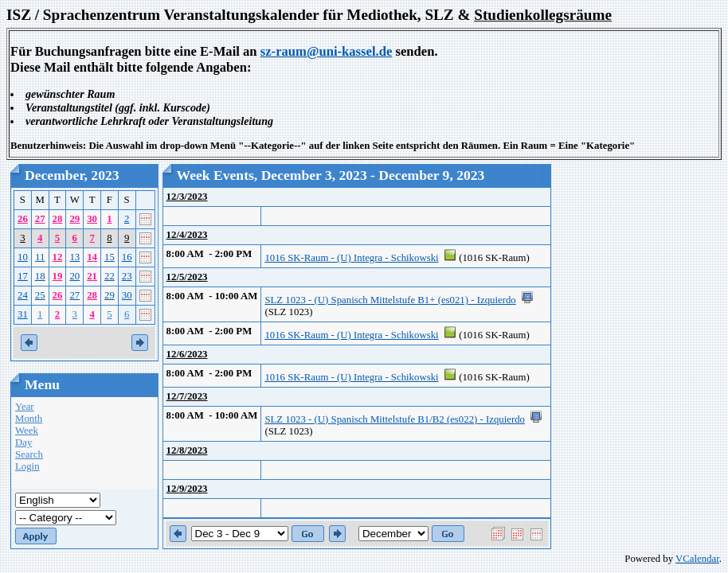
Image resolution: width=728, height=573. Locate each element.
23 (127, 276)
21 (92, 276)
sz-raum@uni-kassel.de (327, 51)
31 (23, 314)
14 (92, 257)
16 (127, 257)
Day (23, 442)
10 (23, 257)
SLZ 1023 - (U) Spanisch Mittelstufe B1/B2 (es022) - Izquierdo (395, 419)
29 (74, 219)
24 (23, 295)
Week (27, 431)
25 (40, 295)
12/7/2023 (187, 396)
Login (27, 466)
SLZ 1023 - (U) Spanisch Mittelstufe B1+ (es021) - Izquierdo (390, 300)
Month (29, 419)
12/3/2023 (187, 197)
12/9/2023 (187, 489)
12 (58, 257)
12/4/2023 (187, 235)
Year (25, 407)
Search (29, 454)
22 (110, 276)
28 (58, 219)
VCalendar (697, 559)
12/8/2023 (187, 450)
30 (92, 219)
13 (74, 257)
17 (23, 276)
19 (58, 276)
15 (110, 257)
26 (23, 219)
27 (40, 219)
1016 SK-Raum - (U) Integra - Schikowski (351, 258)
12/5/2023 (187, 277)
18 (40, 276)
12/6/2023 (187, 354)
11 (40, 257)
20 (74, 276)
